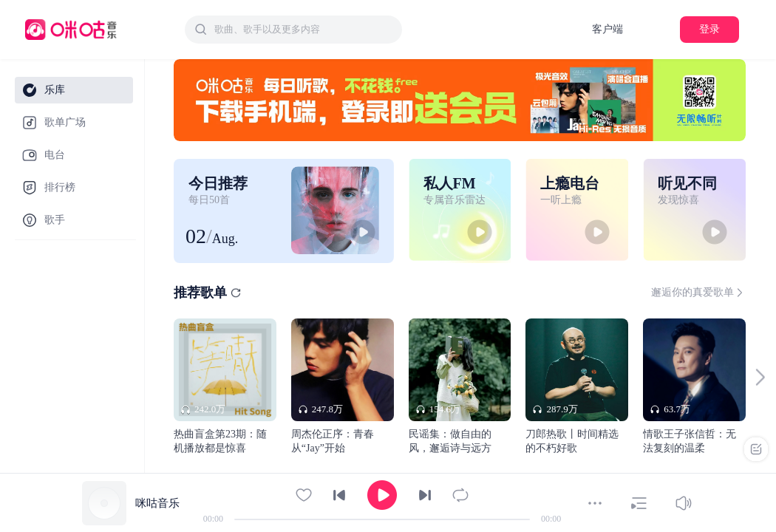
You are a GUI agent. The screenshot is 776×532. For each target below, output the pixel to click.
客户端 (607, 29)
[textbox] (304, 30)
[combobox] (293, 30)
